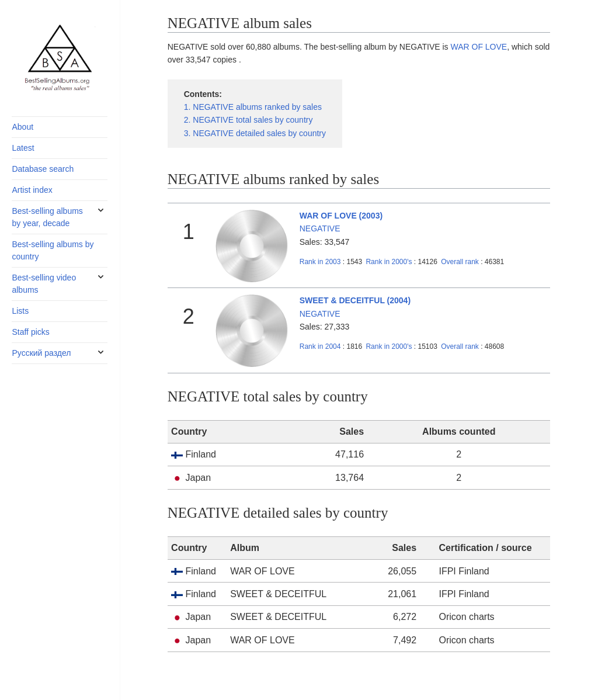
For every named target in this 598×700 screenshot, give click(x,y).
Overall (460, 262)
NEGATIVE (320, 228)
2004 (320, 346)
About (22, 127)
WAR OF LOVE (479, 47)
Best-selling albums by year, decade (47, 217)
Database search (43, 169)
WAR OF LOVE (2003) (341, 216)
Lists (20, 311)
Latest (23, 148)
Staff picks (30, 332)
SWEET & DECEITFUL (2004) (355, 300)
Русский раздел (41, 353)
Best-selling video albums (44, 284)
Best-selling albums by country (53, 250)
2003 (320, 262)
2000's (390, 262)
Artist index (32, 190)
